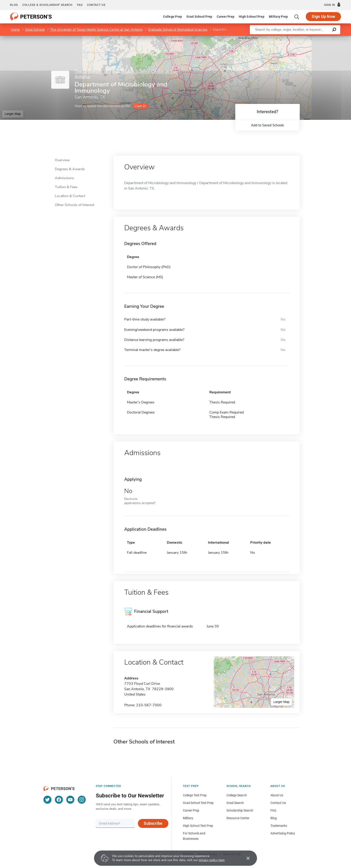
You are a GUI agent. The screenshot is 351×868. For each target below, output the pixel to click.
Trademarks (279, 826)
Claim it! (140, 106)
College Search (237, 795)
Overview (62, 160)
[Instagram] (82, 800)
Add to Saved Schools (267, 125)
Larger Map (13, 114)
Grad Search (235, 803)
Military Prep (278, 17)
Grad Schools (35, 30)
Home (15, 30)
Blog (14, 5)
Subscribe (153, 823)
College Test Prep (195, 795)
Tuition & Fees (66, 187)
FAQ (80, 5)
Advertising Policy (283, 833)
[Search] (297, 17)
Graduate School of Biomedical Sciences (178, 30)
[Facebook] (59, 800)
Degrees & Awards (70, 169)
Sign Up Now (323, 16)
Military (188, 818)
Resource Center (238, 818)
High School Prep (252, 17)
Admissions (64, 178)
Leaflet (297, 38)
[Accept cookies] (245, 858)
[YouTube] (70, 800)
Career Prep (226, 17)
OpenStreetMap (321, 38)
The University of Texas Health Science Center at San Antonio (96, 30)
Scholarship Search (240, 810)
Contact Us (278, 803)
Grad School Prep (199, 17)
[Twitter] (47, 800)
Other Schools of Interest (75, 205)
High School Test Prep (198, 826)
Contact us (96, 5)
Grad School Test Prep (198, 803)
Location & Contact (70, 196)
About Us (277, 795)
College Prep (172, 17)
